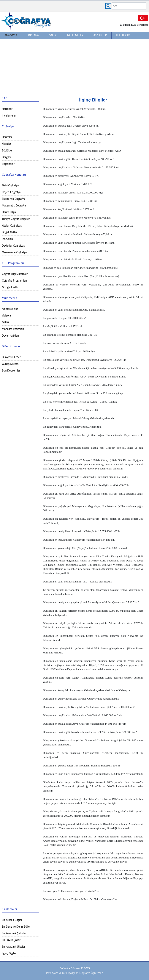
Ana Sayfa (11, 35)
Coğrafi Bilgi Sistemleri (15, 274)
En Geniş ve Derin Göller (16, 927)
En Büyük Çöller (11, 940)
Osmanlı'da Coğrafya (14, 252)
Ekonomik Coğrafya (13, 199)
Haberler (7, 109)
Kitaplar (6, 144)
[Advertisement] (74, 67)
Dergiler (6, 157)
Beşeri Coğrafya (11, 192)
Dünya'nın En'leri (12, 357)
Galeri (53, 35)
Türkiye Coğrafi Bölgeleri (16, 219)
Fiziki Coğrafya (10, 185)
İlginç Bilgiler (9, 953)
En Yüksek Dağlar (12, 920)
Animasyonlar (10, 309)
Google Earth (10, 287)
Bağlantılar (8, 164)
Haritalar (33, 35)
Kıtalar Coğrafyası (12, 226)
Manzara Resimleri (13, 329)
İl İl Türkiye (124, 35)
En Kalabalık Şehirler (14, 933)
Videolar (7, 315)
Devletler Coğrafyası (14, 246)
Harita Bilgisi (9, 212)
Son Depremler (11, 370)
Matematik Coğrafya (14, 205)
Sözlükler (100, 35)
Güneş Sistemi (10, 364)
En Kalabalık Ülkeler (14, 947)
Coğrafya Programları (14, 281)
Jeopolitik (7, 239)
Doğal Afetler (9, 232)
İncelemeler (75, 35)
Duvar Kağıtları (10, 336)
